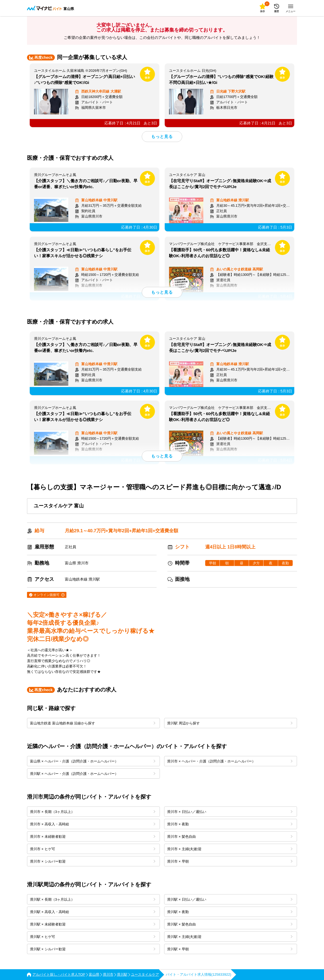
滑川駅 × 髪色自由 (230, 924)
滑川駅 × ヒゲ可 (93, 937)
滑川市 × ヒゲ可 (93, 849)
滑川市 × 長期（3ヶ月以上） (93, 812)
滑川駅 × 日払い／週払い (230, 899)
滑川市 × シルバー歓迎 (93, 861)
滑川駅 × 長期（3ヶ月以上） (93, 899)
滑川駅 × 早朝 (230, 949)
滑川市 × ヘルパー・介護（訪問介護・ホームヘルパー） (230, 761)
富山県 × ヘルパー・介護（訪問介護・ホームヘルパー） (93, 761)
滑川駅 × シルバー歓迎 (93, 949)
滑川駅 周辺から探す (230, 723)
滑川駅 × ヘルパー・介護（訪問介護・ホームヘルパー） (93, 774)
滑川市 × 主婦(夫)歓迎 (230, 849)
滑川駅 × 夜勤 (230, 912)
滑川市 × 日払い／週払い (230, 812)
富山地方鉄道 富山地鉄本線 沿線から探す (93, 723)
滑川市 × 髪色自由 (230, 837)
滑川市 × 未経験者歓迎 (93, 837)
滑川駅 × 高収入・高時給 (93, 912)
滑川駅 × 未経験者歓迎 (93, 924)
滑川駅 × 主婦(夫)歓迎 (230, 937)
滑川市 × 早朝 (230, 861)
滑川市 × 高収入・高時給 (93, 824)
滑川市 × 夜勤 (230, 824)
